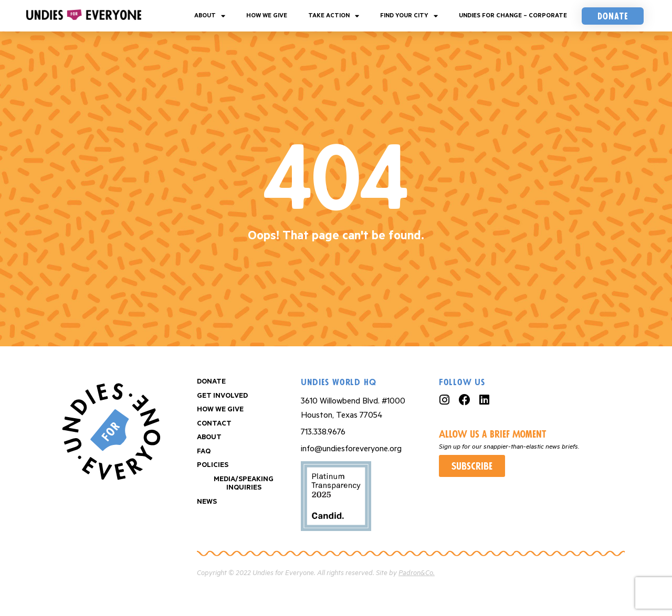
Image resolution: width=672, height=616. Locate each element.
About (210, 16)
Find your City (409, 16)
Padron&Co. (417, 573)
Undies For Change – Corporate (513, 15)
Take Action (334, 16)
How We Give (267, 15)
